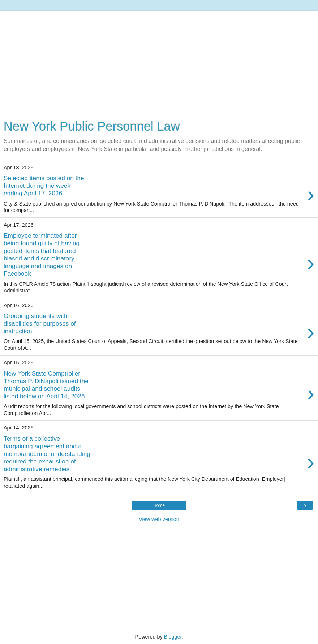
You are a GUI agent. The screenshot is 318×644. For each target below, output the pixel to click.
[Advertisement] (159, 62)
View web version (159, 519)
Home (159, 505)
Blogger (173, 637)
